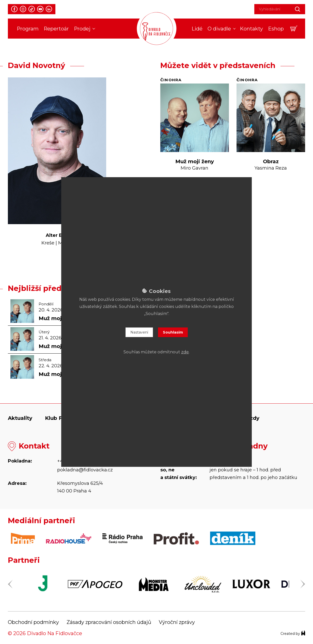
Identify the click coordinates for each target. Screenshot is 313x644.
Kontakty (251, 29)
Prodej (82, 29)
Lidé (197, 29)
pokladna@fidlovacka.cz (85, 470)
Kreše (48, 243)
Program (28, 29)
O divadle (219, 29)
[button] (294, 29)
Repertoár (56, 29)
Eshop (276, 29)
